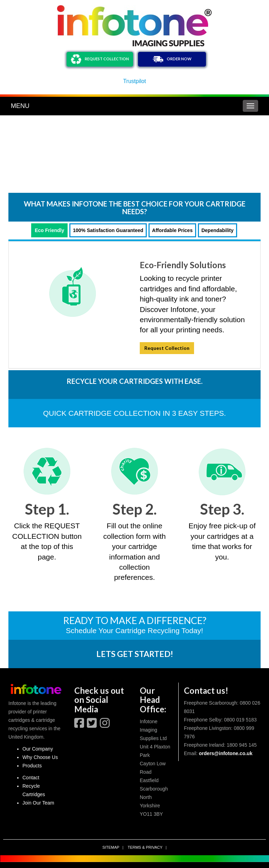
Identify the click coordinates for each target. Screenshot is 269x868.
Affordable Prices (172, 230)
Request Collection (167, 348)
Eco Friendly (49, 230)
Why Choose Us (40, 757)
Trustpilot (134, 81)
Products (32, 766)
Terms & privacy (145, 847)
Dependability (218, 230)
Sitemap (111, 847)
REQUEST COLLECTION (100, 59)
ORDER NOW (172, 59)
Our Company (38, 749)
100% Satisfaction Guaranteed (108, 230)
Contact (31, 778)
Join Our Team (38, 803)
